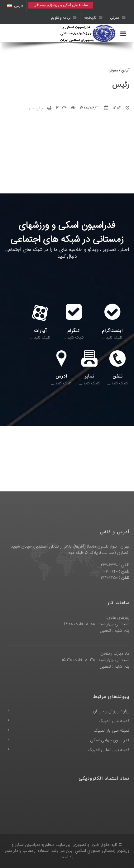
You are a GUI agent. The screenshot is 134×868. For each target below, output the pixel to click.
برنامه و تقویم (64, 18)
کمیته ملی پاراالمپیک (112, 731)
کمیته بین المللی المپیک (109, 750)
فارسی (15, 6)
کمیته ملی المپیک (114, 721)
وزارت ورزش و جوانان (111, 711)
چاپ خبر (36, 108)
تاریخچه (93, 18)
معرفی (118, 18)
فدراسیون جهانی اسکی (110, 740)
